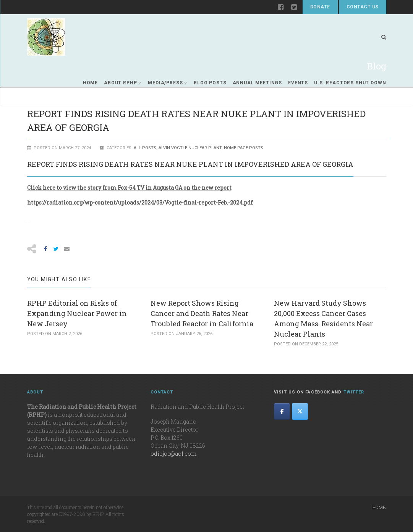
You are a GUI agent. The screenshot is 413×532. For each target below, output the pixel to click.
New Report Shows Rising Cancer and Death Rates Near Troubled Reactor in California (202, 313)
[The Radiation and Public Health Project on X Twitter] (300, 411)
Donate (320, 7)
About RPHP (123, 83)
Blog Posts (210, 83)
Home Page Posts (244, 148)
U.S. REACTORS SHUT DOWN (350, 83)
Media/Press (168, 83)
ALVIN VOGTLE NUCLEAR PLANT (190, 148)
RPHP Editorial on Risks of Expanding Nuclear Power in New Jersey (77, 313)
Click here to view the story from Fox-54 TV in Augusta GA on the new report (129, 188)
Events (298, 83)
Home (90, 83)
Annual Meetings (258, 83)
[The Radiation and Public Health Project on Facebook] (282, 411)
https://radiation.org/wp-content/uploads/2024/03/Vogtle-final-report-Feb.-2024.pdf (140, 202)
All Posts (145, 148)
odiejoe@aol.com (173, 454)
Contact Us (363, 7)
